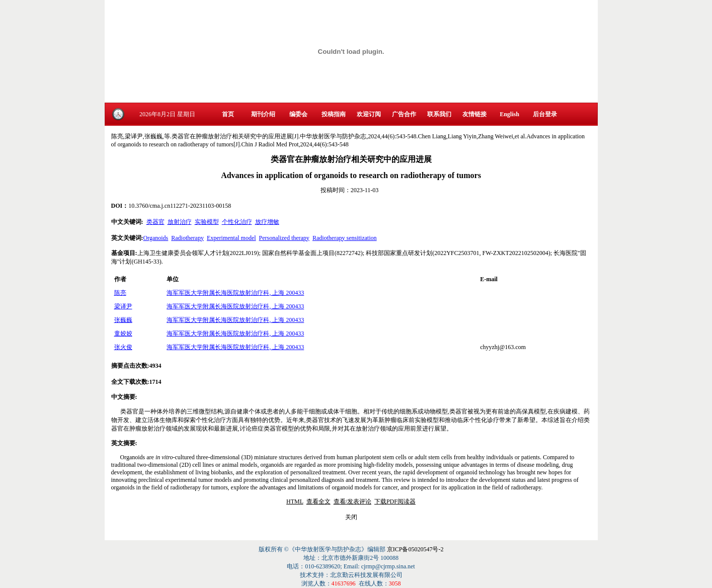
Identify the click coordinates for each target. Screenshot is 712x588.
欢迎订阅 (369, 114)
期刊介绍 (263, 114)
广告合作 (404, 114)
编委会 (298, 114)
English (509, 114)
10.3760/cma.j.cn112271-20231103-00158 (180, 206)
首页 (228, 114)
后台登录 (545, 114)
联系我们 (439, 114)
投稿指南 (334, 114)
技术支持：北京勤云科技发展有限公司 (351, 575)
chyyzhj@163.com (503, 347)
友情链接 (474, 114)
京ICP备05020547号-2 (415, 549)
